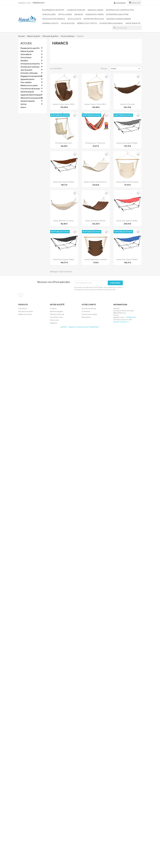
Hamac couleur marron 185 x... (64, 104)
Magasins (54, 323)
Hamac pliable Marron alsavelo (96, 259)
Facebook (21, 295)
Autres (24, 104)
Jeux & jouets (74, 19)
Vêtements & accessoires (32, 98)
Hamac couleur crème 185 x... (96, 104)
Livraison (53, 309)
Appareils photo (50, 23)
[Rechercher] (127, 28)
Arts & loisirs (65, 14)
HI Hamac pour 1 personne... (96, 143)
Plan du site (54, 320)
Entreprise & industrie (117, 14)
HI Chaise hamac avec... (64, 143)
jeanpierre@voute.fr (121, 322)
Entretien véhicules (94, 19)
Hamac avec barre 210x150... (96, 221)
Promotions (23, 309)
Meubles (79, 14)
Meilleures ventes (25, 314)
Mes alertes (86, 317)
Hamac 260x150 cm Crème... (64, 221)
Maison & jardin (95, 10)
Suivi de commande (89, 309)
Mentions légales (56, 311)
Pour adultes (68, 23)
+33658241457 (38, 3)
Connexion (86, 311)
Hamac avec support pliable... (127, 143)
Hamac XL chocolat (127, 104)
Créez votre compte (89, 314)
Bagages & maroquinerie (119, 19)
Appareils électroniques (31, 95)
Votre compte (89, 305)
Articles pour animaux (54, 19)
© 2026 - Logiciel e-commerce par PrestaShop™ (80, 327)
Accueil (26, 43)
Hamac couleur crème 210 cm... (96, 182)
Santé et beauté (28, 101)
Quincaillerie (49, 14)
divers (23, 107)
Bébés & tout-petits (87, 23)
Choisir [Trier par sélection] (126, 69)
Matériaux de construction (120, 10)
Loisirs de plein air (76, 10)
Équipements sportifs (53, 10)
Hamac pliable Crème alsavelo (127, 182)
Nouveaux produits (26, 311)
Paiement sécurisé (57, 314)
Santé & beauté (133, 23)
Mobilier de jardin (95, 14)
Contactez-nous (56, 317)
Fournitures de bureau (111, 23)
